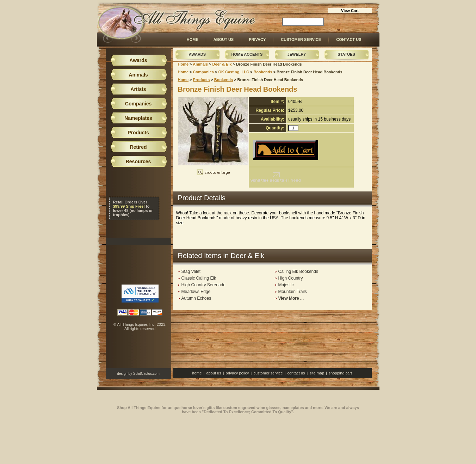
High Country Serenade (203, 285)
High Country (291, 278)
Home (193, 39)
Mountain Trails (293, 292)
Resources (138, 161)
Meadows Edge (196, 292)
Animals (200, 64)
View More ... (291, 298)
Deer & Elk (222, 64)
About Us (224, 39)
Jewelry (297, 54)
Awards (197, 54)
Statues (346, 54)
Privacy (257, 39)
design (122, 374)
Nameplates (138, 118)
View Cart (350, 11)
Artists (138, 89)
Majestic (286, 285)
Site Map (317, 373)
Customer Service (301, 39)
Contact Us (349, 39)
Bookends (263, 72)
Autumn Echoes (196, 298)
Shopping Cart (340, 373)
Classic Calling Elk (199, 278)
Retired (138, 147)
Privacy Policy (237, 373)
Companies (203, 72)
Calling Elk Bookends (298, 271)
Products (202, 80)
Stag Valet (191, 271)
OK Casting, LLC (233, 72)
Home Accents (247, 54)
